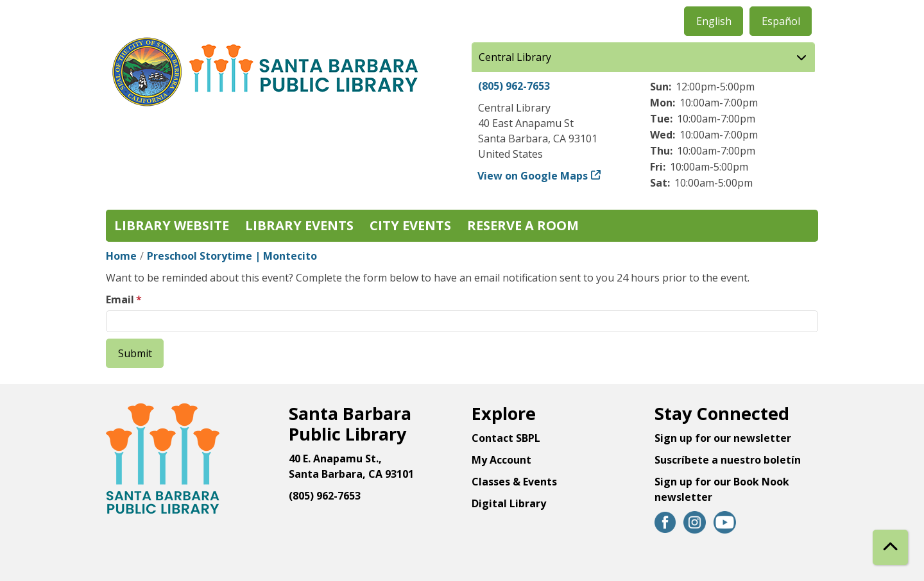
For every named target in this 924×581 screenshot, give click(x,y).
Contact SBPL (506, 438)
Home (121, 256)
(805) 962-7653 (514, 86)
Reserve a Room (523, 225)
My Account (501, 460)
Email (120, 299)
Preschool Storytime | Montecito (232, 256)
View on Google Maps (533, 176)
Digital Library (509, 503)
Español (781, 21)
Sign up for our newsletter (723, 438)
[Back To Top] (890, 547)
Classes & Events (514, 482)
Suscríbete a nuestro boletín (728, 460)
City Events (410, 225)
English (714, 21)
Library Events (299, 225)
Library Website (172, 225)
